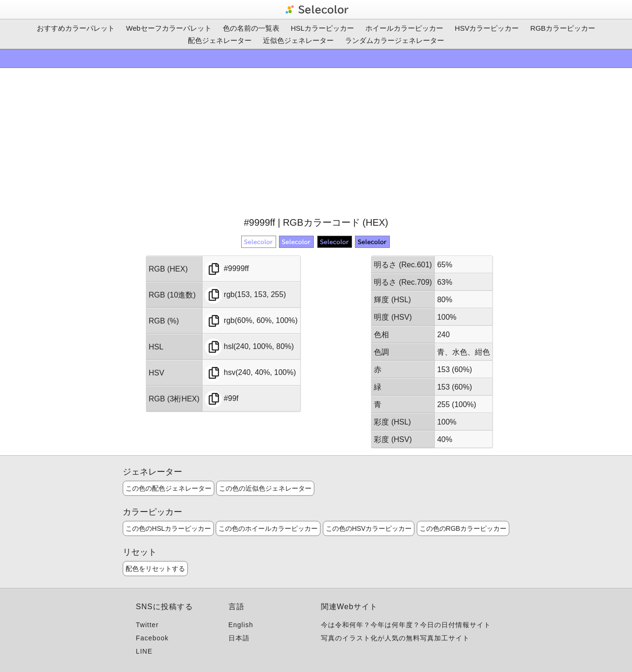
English (241, 625)
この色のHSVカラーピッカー (369, 528)
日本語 (239, 638)
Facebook (152, 638)
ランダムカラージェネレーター (395, 40)
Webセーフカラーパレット (169, 28)
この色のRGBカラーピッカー (463, 528)
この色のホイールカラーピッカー (268, 528)
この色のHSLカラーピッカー (168, 528)
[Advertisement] (316, 141)
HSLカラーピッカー (322, 28)
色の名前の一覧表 (251, 28)
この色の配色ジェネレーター (169, 488)
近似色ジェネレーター (298, 40)
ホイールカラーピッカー (404, 28)
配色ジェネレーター (220, 40)
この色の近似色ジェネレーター (265, 488)
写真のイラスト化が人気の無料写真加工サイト (395, 638)
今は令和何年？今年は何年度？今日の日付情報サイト (406, 625)
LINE (144, 651)
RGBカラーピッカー (563, 28)
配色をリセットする (155, 569)
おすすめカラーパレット (76, 28)
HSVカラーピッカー (487, 28)
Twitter (147, 625)
